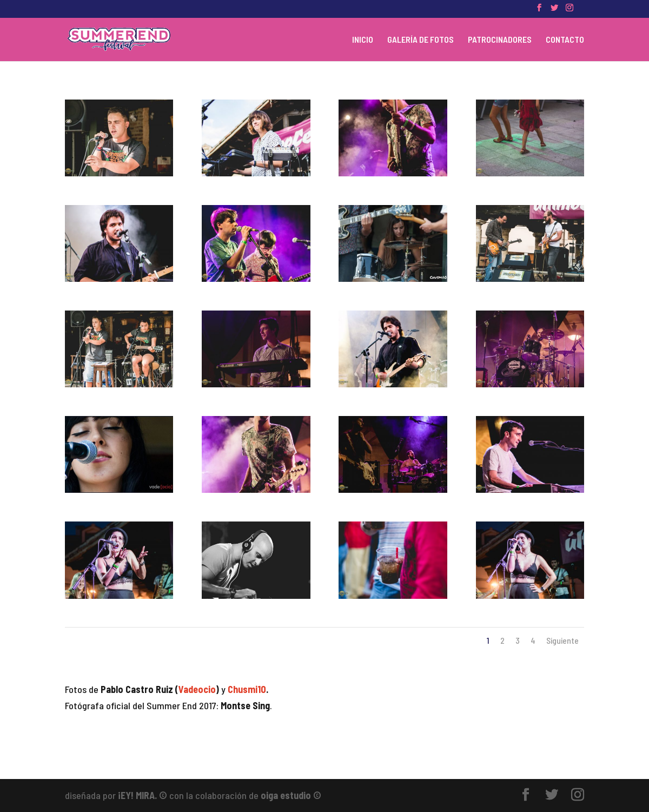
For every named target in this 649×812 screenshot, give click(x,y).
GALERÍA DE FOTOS (420, 40)
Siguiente (562, 640)
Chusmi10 (247, 689)
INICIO (363, 40)
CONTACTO (565, 40)
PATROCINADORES (500, 40)
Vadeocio (197, 689)
